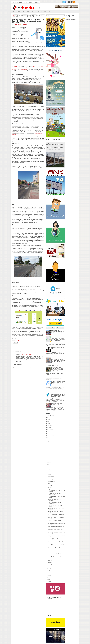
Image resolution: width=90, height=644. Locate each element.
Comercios (37, 2)
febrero (50, 564)
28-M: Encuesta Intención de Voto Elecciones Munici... (55, 500)
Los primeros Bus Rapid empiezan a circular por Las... (55, 494)
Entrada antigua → (40, 347)
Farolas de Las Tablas (51, 436)
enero (49, 566)
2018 (48, 576)
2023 (48, 475)
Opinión (25, 2)
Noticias (18, 12)
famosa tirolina (32, 288)
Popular (48, 328)
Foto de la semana (47, 12)
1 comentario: (25, 24)
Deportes (48, 424)
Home (14, 15)
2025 (48, 471)
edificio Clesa (24, 69)
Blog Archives (60, 328)
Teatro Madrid (24, 65)
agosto (50, 484)
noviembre (50, 478)
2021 (48, 570)
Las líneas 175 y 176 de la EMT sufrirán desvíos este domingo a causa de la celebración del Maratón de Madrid (58, 395)
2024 (48, 473)
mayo (49, 489)
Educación (31, 2)
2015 (48, 581)
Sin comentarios (50, 454)
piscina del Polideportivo (38, 67)
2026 (48, 469)
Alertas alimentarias (50, 416)
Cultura (28, 12)
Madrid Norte (19, 2)
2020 (48, 572)
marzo (49, 562)
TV (47, 460)
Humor (48, 440)
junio (49, 487)
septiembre (50, 482)
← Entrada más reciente (18, 347)
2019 (48, 574)
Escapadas (49, 432)
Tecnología (34, 12)
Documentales (49, 426)
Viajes (48, 464)
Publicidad (49, 448)
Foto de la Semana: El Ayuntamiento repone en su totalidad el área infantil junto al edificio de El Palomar (58, 332)
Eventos (48, 434)
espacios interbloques (32, 68)
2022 (48, 568)
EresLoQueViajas (50, 430)
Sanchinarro (49, 452)
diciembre (50, 476)
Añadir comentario (18, 365)
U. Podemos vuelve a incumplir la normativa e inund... (54, 503)
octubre (50, 480)
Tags (53, 328)
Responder (19, 362)
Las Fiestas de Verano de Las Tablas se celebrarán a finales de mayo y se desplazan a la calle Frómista (58, 349)
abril (49, 560)
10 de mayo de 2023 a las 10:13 (27, 354)
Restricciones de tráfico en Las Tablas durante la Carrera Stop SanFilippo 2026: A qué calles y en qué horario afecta (58, 339)
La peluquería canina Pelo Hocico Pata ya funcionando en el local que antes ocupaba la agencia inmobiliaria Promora (58, 360)
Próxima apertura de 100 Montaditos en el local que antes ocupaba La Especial (57, 405)
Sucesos (48, 456)
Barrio (23, 12)
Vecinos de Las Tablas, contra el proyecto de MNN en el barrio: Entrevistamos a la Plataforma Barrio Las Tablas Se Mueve (58, 384)
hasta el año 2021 (20, 112)
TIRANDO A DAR (50, 458)
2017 (48, 578)
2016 (48, 579)
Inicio (13, 2)
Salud (48, 450)
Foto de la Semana (50, 438)
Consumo (40, 12)
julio (49, 485)
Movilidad (48, 442)
